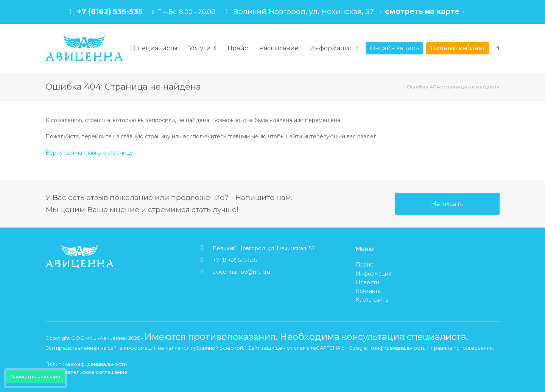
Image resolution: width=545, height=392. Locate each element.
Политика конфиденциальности (86, 364)
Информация (374, 274)
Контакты (369, 291)
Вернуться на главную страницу (89, 153)
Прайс (364, 265)
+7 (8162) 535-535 (110, 11)
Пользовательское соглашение (86, 372)
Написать (447, 204)
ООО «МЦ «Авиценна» (99, 338)
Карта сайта (372, 300)
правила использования (462, 348)
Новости (367, 282)
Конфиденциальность (397, 348)
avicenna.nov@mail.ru (241, 272)
